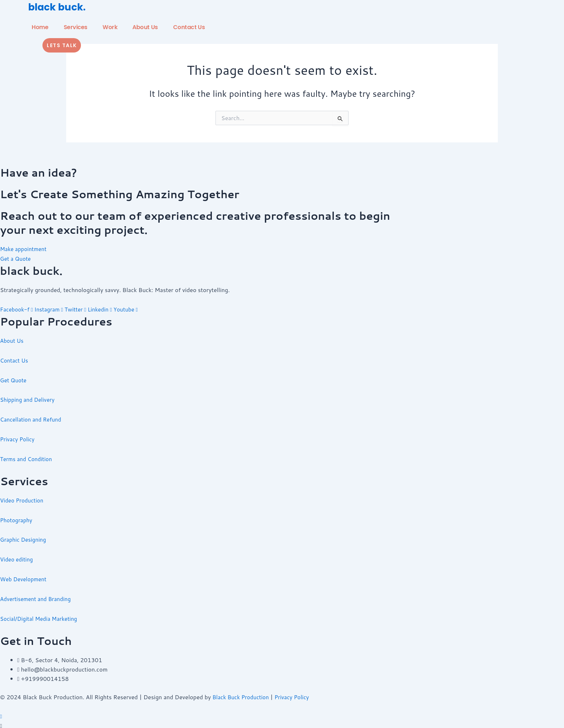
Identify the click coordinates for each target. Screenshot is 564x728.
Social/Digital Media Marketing (41, 616)
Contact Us (189, 27)
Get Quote (14, 379)
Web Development (25, 577)
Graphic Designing (24, 538)
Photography (17, 518)
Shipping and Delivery (29, 399)
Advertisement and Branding (38, 596)
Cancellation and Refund (33, 418)
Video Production (23, 498)
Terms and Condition (28, 457)
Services (76, 27)
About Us (145, 27)
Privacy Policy (18, 438)
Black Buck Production (243, 694)
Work (110, 27)
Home (40, 27)
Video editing (17, 557)
